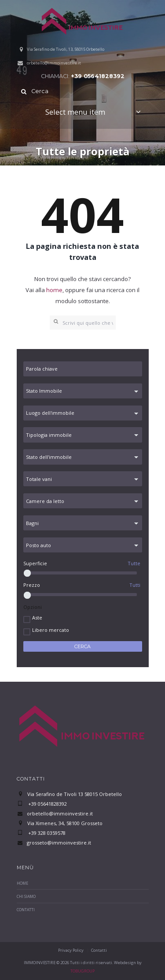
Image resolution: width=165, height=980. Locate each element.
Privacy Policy (71, 950)
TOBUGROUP (82, 971)
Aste (37, 618)
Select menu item (75, 112)
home (54, 290)
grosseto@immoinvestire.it (59, 843)
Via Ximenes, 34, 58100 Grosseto (65, 823)
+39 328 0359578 (46, 833)
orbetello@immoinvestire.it (54, 63)
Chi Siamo (26, 897)
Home (22, 883)
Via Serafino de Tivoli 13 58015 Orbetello (75, 794)
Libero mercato (51, 630)
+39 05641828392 (98, 76)
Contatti (26, 910)
